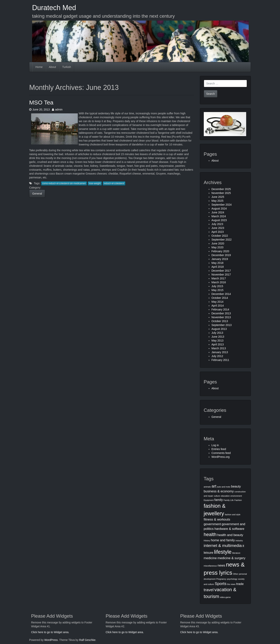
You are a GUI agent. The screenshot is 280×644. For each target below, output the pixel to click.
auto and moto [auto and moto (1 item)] (224, 487)
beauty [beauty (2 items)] (236, 486)
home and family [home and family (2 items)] (223, 540)
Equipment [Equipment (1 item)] (209, 500)
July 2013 (217, 333)
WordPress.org (221, 457)
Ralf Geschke (87, 640)
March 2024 (219, 216)
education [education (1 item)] (225, 496)
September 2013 (222, 325)
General (37, 194)
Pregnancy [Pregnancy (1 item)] (221, 579)
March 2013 (219, 348)
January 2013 (220, 352)
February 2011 (220, 360)
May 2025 (217, 201)
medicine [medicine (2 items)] (210, 558)
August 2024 (219, 209)
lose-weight (95, 183)
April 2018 (218, 267)
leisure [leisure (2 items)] (209, 553)
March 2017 (219, 278)
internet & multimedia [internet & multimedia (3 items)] (223, 545)
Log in (215, 445)
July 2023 (217, 224)
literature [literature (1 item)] (236, 553)
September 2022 (222, 240)
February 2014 (220, 309)
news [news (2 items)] (221, 565)
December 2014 (221, 294)
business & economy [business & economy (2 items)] (219, 491)
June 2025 (218, 197)
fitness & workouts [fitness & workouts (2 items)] (217, 519)
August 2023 (219, 220)
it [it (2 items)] (243, 546)
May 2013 (217, 341)
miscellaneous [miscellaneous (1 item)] (210, 566)
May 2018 (217, 263)
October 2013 (220, 321)
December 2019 (221, 255)
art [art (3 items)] (214, 486)
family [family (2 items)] (219, 500)
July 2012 (217, 356)
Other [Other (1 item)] (236, 574)
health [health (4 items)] (210, 534)
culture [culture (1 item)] (217, 496)
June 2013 (218, 337)
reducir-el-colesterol (114, 183)
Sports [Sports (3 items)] (220, 584)
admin (57, 110)
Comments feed (221, 453)
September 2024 (222, 205)
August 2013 (219, 329)
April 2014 (218, 306)
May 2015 (217, 290)
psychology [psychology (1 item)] (232, 579)
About (52, 67)
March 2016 (219, 282)
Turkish (67, 67)
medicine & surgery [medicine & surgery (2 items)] (232, 558)
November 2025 (221, 193)
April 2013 (218, 344)
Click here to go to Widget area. (50, 632)
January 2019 (220, 259)
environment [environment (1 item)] (236, 496)
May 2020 (217, 247)
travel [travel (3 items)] (209, 590)
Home (39, 67)
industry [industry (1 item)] (239, 541)
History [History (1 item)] (207, 541)
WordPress (51, 640)
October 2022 (220, 236)
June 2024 (218, 212)
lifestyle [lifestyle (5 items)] (223, 552)
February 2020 (220, 251)
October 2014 (220, 298)
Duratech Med (54, 8)
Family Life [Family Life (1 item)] (229, 500)
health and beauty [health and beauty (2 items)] (230, 535)
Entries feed (219, 449)
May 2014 (217, 302)
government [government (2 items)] (212, 524)
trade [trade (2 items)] (240, 584)
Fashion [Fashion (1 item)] (238, 500)
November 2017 (221, 275)
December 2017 (221, 271)
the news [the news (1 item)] (231, 584)
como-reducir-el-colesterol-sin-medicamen (64, 183)
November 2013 (221, 317)
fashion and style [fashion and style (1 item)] (233, 515)
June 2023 (218, 228)
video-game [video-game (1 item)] (225, 597)
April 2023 (218, 232)
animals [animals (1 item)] (207, 487)
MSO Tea (41, 102)
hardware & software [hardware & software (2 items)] (229, 529)
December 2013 (221, 313)
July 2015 (217, 286)
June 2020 (218, 243)
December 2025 (221, 189)
